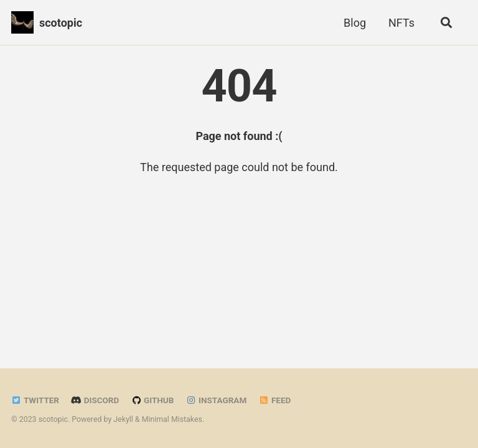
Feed (275, 400)
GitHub (153, 400)
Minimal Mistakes (172, 419)
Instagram (216, 400)
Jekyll (123, 419)
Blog (355, 23)
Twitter (35, 400)
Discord (95, 400)
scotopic (61, 23)
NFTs (401, 23)
